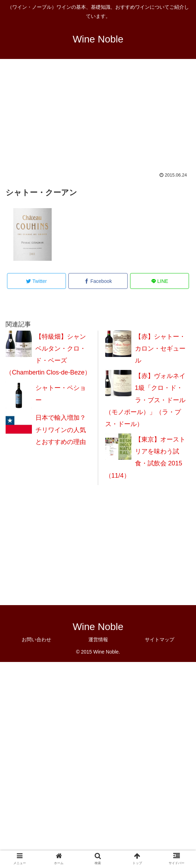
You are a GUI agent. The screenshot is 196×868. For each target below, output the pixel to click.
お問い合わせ (36, 640)
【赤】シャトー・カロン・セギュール (160, 349)
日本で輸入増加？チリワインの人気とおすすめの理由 (61, 430)
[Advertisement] (98, 120)
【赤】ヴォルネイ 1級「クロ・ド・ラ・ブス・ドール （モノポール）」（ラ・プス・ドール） (145, 400)
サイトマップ (160, 640)
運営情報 (98, 640)
